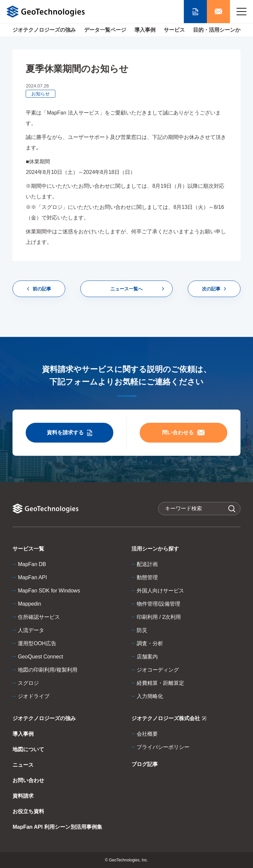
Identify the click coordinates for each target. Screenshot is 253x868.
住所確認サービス (39, 617)
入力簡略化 (150, 696)
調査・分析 (150, 643)
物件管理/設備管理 (158, 604)
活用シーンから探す (155, 549)
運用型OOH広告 (37, 643)
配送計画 (147, 564)
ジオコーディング (158, 670)
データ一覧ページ (105, 30)
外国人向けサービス (160, 591)
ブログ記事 (145, 764)
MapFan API (32, 577)
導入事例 (145, 30)
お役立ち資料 (28, 811)
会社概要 (147, 734)
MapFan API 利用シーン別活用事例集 (57, 827)
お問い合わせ (28, 780)
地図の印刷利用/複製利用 (47, 670)
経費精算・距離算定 (160, 683)
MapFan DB (32, 564)
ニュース (23, 765)
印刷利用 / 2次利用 (159, 617)
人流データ (31, 630)
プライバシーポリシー (163, 747)
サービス (174, 30)
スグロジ (28, 683)
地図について (28, 749)
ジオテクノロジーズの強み (44, 30)
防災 (142, 630)
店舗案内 (147, 657)
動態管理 (147, 577)
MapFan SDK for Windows (49, 591)
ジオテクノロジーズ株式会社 (169, 720)
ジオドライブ (34, 696)
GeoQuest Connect (40, 657)
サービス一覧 (28, 549)
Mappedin (29, 604)
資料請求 (23, 796)
